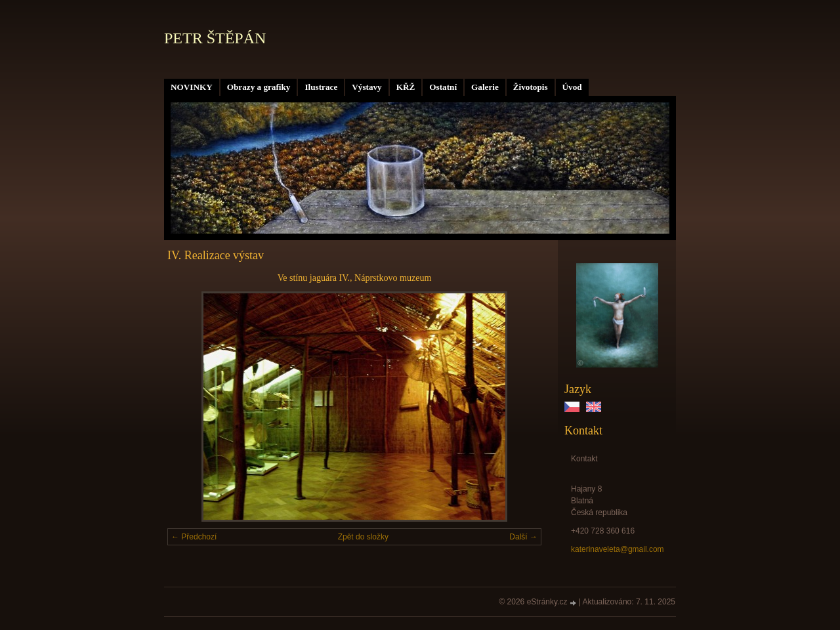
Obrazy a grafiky (259, 87)
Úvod (572, 87)
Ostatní (443, 87)
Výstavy (367, 87)
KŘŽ (406, 87)
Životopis (531, 87)
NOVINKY (192, 87)
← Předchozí (194, 537)
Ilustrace (321, 87)
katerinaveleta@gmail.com (618, 549)
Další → (523, 537)
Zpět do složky (363, 537)
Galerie (485, 87)
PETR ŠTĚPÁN (215, 38)
